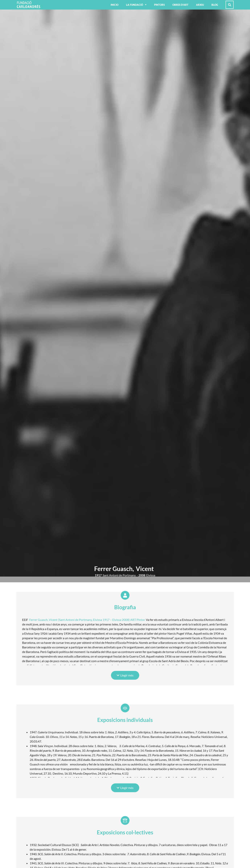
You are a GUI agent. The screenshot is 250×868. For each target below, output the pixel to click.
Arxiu (200, 5)
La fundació (136, 5)
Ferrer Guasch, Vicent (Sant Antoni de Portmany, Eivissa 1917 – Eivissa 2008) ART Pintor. (87, 620)
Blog (215, 5)
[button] (125, 675)
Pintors (159, 5)
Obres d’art (180, 5)
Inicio (115, 5)
